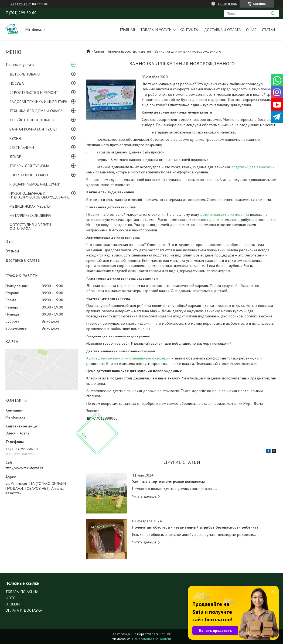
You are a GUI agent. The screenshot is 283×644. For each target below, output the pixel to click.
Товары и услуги (156, 30)
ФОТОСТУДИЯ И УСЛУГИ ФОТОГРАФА (30, 227)
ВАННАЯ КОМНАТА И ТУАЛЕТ (34, 129)
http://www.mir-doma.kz (24, 468)
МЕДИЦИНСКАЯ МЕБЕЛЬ (30, 206)
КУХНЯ (15, 138)
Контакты (189, 30)
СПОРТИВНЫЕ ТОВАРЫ (29, 175)
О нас (251, 30)
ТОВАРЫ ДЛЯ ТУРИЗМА (29, 166)
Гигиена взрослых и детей (129, 51)
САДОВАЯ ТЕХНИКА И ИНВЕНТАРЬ (38, 102)
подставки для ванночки (252, 167)
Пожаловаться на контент (152, 639)
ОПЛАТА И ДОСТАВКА (24, 610)
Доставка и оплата (222, 30)
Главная (127, 30)
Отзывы (12, 251)
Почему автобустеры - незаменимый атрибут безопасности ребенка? (195, 527)
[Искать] (273, 14)
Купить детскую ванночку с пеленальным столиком (128, 358)
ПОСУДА (17, 83)
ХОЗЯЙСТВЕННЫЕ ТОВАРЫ (32, 120)
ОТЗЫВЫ (13, 604)
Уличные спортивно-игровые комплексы (168, 482)
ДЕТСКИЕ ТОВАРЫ (25, 74)
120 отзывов (227, 4)
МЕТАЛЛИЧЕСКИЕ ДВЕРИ (30, 215)
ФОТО (11, 598)
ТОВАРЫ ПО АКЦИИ (22, 592)
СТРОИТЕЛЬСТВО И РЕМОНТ (34, 93)
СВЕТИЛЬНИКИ (22, 148)
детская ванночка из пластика (225, 214)
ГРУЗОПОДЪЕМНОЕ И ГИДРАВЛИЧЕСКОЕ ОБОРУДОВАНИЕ (40, 195)
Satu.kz (165, 634)
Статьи (268, 30)
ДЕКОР (15, 157)
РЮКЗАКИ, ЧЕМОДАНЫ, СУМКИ (35, 184)
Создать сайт (21, 4)
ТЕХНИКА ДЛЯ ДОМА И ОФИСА (36, 111)
